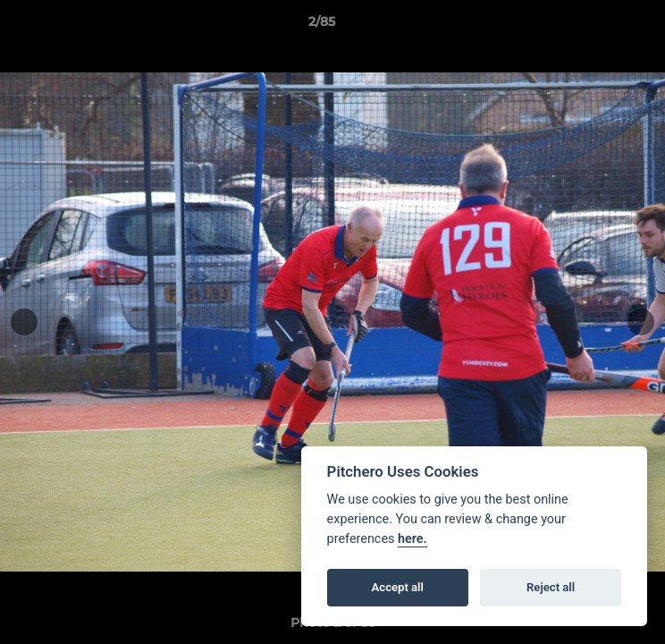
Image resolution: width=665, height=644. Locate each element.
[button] (601, 26)
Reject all (551, 587)
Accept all (398, 587)
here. (412, 539)
